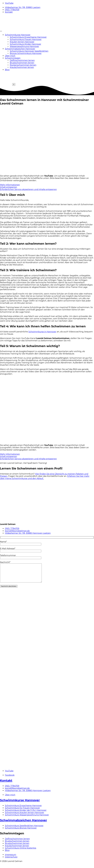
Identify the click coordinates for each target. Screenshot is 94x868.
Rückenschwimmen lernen (23, 65)
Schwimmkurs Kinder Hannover (25, 44)
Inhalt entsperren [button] (9, 187)
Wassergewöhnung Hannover (24, 46)
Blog (7, 70)
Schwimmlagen (13, 58)
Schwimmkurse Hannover (18, 35)
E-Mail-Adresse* (21, 550)
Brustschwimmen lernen (22, 63)
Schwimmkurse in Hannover (42, 332)
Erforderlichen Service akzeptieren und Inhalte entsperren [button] (28, 189)
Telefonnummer (21, 557)
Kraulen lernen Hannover (22, 42)
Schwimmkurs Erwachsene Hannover (28, 37)
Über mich (10, 56)
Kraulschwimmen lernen (22, 67)
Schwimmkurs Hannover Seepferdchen (29, 51)
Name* (21, 543)
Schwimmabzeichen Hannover (20, 49)
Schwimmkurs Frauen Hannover (26, 39)
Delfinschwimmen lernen (22, 60)
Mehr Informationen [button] (10, 185)
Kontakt (6, 784)
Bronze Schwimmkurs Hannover (26, 53)
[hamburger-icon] (1, 31)
